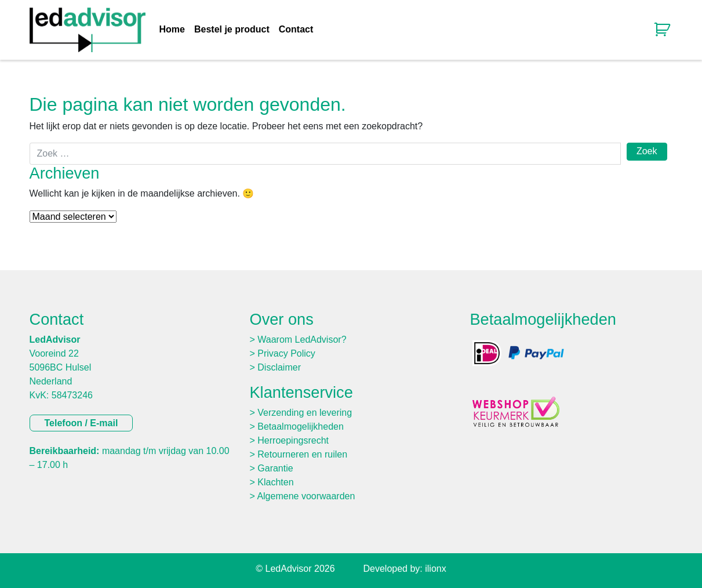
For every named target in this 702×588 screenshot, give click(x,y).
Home (172, 30)
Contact (296, 30)
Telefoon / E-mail (81, 423)
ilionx (435, 569)
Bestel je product (232, 30)
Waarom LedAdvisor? (302, 340)
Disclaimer (279, 367)
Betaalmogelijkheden (301, 427)
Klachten (275, 482)
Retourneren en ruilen (302, 454)
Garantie (275, 468)
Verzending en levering (305, 413)
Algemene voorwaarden (306, 496)
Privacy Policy (286, 353)
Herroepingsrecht (293, 440)
